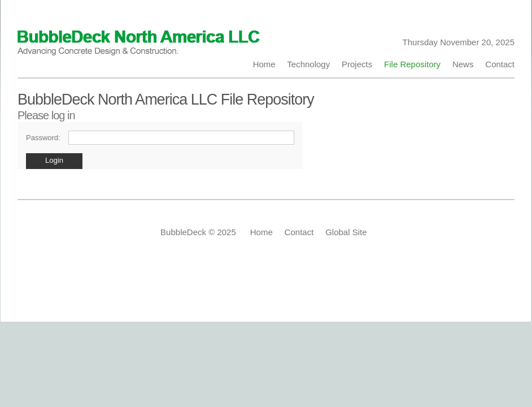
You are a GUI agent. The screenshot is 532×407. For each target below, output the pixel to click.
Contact (498, 64)
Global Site (346, 232)
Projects (357, 64)
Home (267, 64)
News (463, 64)
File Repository (413, 64)
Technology (308, 64)
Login (54, 160)
